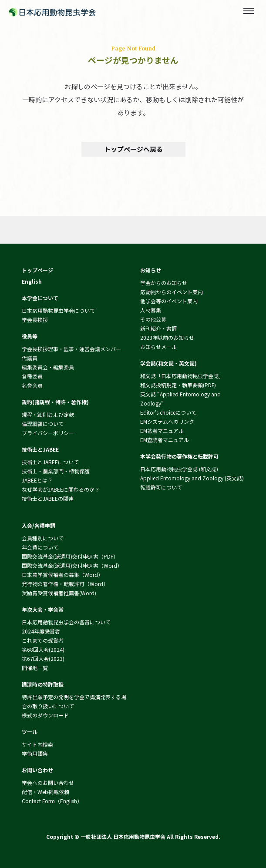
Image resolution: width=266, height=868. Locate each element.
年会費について (40, 547)
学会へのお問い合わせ (48, 783)
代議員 (30, 358)
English (32, 281)
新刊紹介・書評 (158, 328)
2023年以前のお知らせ (167, 337)
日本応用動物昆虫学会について (58, 310)
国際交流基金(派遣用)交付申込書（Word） (72, 565)
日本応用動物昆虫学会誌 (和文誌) (179, 469)
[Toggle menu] (249, 11)
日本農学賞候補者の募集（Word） (62, 575)
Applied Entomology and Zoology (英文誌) (192, 478)
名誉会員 (32, 385)
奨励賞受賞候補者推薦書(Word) (59, 593)
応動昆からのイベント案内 (172, 292)
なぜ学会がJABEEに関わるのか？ (61, 489)
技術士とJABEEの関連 (48, 498)
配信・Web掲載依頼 (45, 792)
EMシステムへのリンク (167, 421)
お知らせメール (158, 347)
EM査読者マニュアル (165, 440)
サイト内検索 (37, 744)
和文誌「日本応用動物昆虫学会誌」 (182, 376)
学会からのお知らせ (164, 283)
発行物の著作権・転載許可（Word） (65, 584)
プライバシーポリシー (48, 433)
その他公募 (153, 319)
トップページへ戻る (133, 149)
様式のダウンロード (45, 715)
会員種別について (43, 538)
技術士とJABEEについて (50, 462)
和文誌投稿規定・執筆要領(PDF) (178, 385)
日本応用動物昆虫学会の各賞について (66, 622)
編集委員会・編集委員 (48, 367)
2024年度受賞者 (41, 631)
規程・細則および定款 (48, 414)
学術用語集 (35, 753)
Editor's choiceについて (168, 412)
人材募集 (151, 310)
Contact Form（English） (52, 801)
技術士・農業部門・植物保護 (56, 471)
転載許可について (161, 487)
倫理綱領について (43, 424)
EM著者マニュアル (162, 431)
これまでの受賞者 (43, 640)
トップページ (37, 270)
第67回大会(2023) (43, 659)
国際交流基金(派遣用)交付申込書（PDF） (70, 556)
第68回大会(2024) (43, 649)
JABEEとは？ (37, 480)
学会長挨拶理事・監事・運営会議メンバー (71, 349)
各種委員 (32, 376)
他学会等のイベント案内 (169, 301)
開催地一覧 (35, 668)
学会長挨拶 (35, 320)
